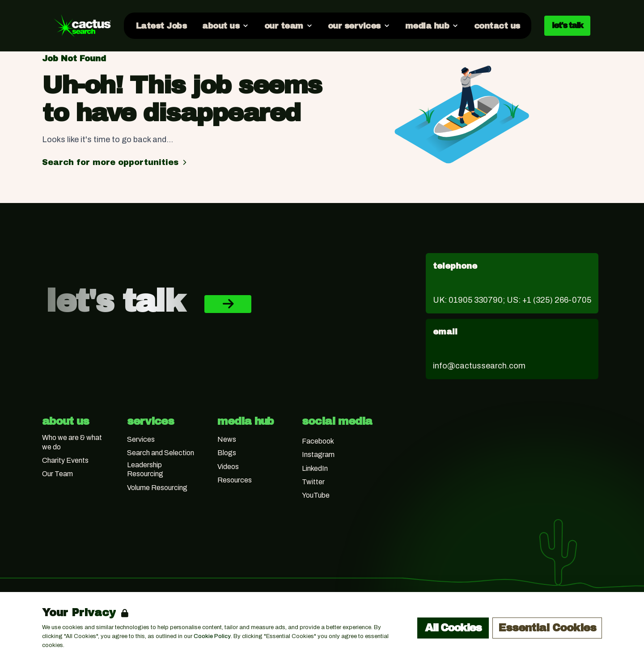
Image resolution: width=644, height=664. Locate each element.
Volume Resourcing (157, 488)
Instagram (318, 455)
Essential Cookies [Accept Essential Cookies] (547, 628)
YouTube (316, 495)
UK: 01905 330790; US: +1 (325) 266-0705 (512, 300)
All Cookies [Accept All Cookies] (453, 628)
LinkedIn (315, 468)
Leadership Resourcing (145, 469)
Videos (228, 467)
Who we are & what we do (72, 442)
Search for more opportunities (116, 162)
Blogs (227, 453)
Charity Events (65, 460)
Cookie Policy (212, 636)
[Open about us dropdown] (225, 25)
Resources (235, 480)
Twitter (313, 482)
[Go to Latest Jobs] (161, 25)
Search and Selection (161, 453)
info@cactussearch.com (479, 366)
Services (141, 439)
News (227, 439)
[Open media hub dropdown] (432, 25)
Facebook (318, 441)
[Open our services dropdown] (358, 25)
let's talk (567, 25)
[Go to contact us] (496, 25)
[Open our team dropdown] (288, 25)
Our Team (57, 474)
